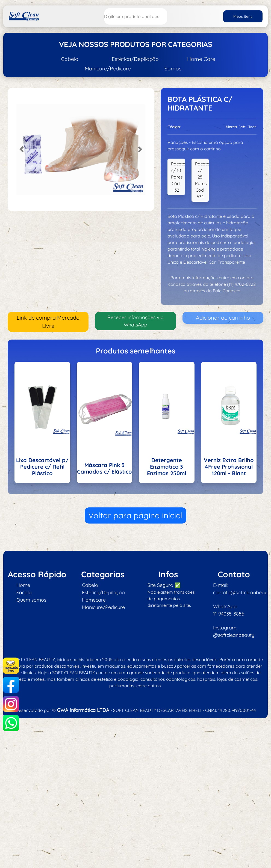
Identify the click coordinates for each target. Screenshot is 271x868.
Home (23, 585)
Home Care (201, 59)
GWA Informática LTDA (83, 710)
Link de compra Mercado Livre (48, 322)
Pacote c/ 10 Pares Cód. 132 (178, 177)
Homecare (94, 600)
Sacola (24, 592)
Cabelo (70, 59)
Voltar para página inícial (135, 515)
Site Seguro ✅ (164, 585)
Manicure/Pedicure (108, 69)
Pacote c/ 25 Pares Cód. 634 (202, 180)
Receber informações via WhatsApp (135, 321)
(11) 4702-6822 (241, 284)
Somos (173, 69)
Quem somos (31, 600)
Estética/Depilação (135, 59)
